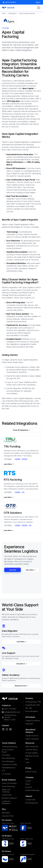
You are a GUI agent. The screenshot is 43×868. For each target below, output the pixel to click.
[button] (39, 8)
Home (4, 13)
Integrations (13, 13)
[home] (8, 8)
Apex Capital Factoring (27, 13)
